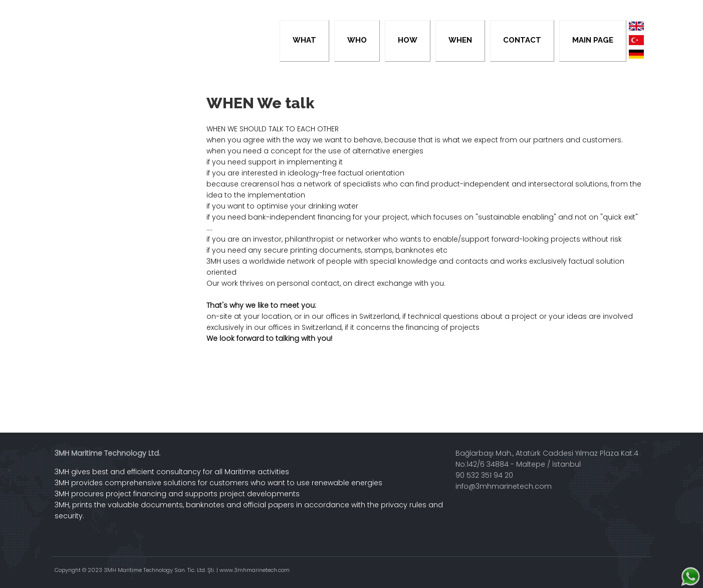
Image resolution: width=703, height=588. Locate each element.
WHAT (304, 40)
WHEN (460, 40)
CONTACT (522, 40)
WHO (357, 40)
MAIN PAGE (593, 40)
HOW (408, 40)
